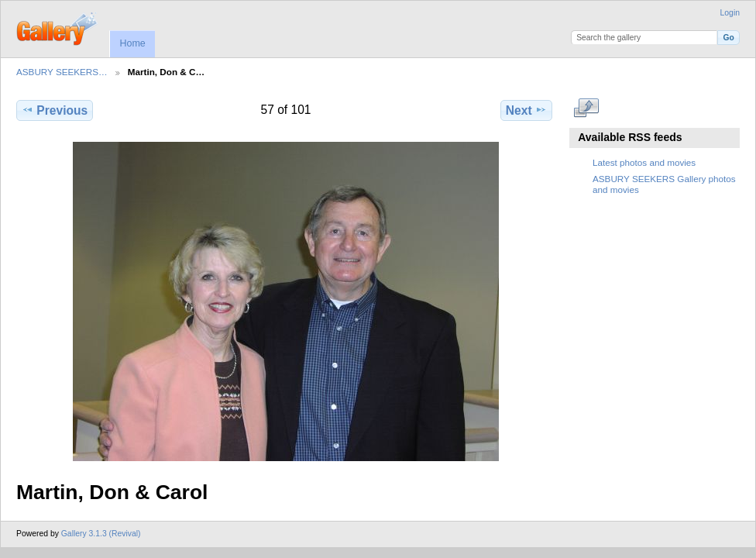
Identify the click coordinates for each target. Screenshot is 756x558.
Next (526, 110)
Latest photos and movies (644, 162)
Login (730, 13)
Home (132, 43)
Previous (55, 110)
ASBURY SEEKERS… (62, 72)
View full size (587, 108)
